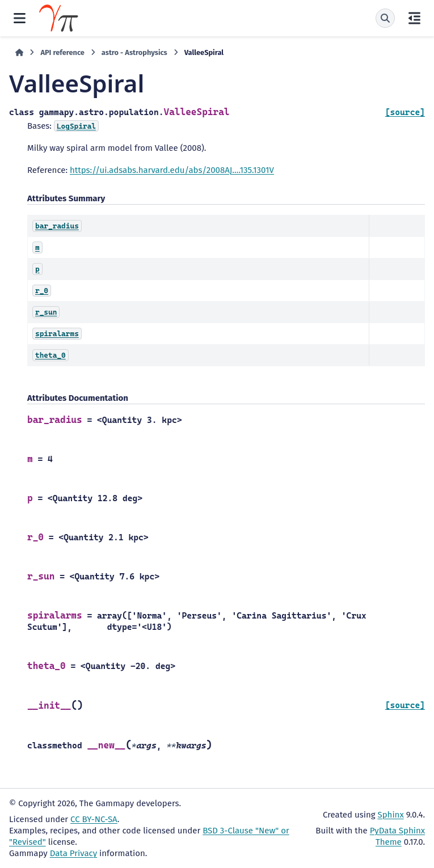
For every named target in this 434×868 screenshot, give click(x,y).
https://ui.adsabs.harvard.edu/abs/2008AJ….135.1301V (172, 170)
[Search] (385, 18)
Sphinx (391, 815)
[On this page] (414, 18)
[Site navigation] (20, 18)
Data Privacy (73, 853)
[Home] (19, 53)
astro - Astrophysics (134, 52)
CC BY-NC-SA (94, 819)
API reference (62, 52)
